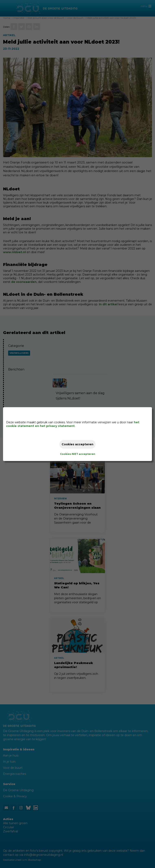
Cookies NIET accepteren (78, 454)
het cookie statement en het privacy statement (73, 424)
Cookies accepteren (77, 444)
